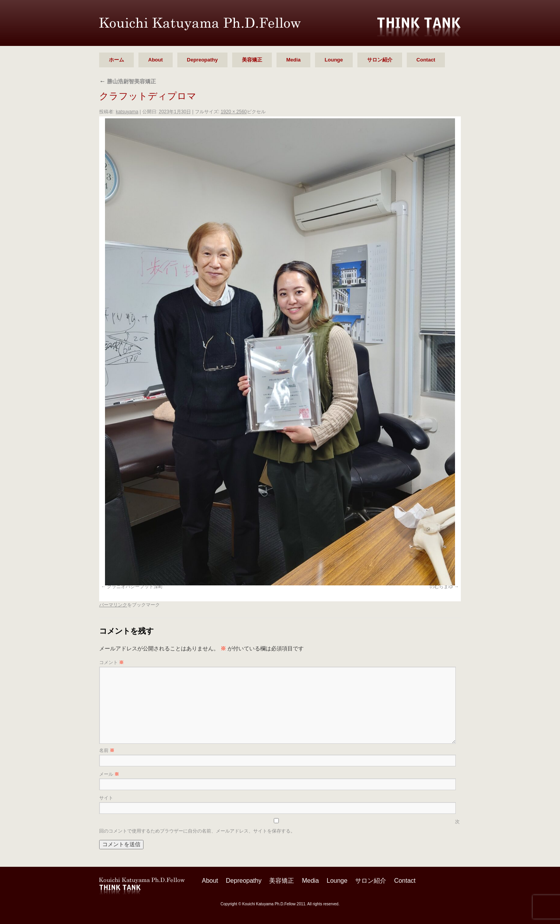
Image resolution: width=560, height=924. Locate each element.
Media (293, 60)
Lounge (334, 60)
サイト (106, 798)
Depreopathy (202, 60)
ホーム (116, 60)
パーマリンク (113, 605)
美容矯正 (252, 60)
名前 (107, 750)
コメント (111, 662)
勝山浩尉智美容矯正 (128, 81)
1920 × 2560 (234, 112)
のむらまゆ (441, 587)
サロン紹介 (380, 60)
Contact (426, 60)
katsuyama (127, 112)
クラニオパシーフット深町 (135, 587)
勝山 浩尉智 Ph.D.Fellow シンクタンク (200, 24)
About (156, 60)
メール (109, 774)
